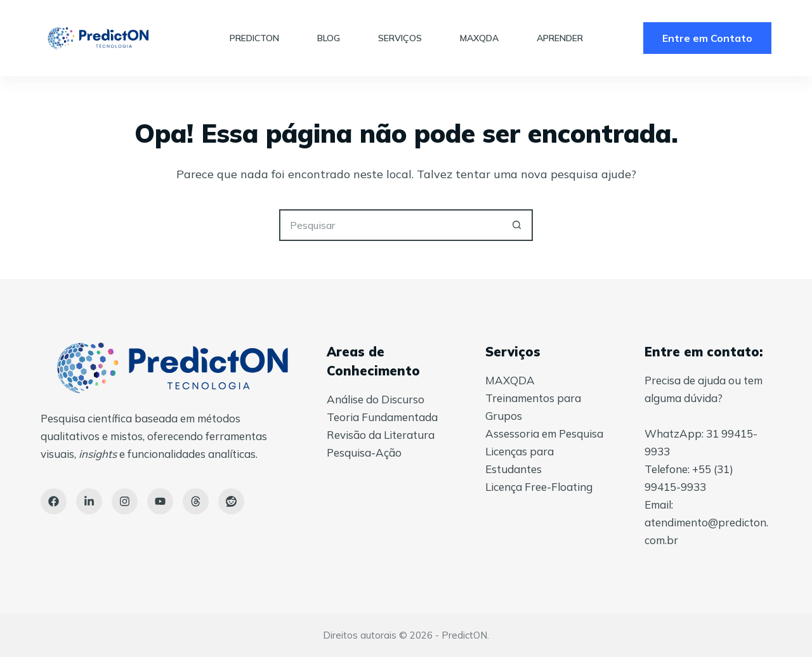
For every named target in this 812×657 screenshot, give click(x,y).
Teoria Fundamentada (382, 417)
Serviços (400, 38)
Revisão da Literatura (381, 435)
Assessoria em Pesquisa (544, 433)
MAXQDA (479, 38)
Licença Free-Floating (539, 487)
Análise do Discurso (376, 399)
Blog (329, 38)
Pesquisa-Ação (364, 452)
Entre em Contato (707, 38)
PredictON (254, 38)
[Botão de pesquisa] (517, 225)
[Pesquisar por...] (390, 225)
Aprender (560, 38)
